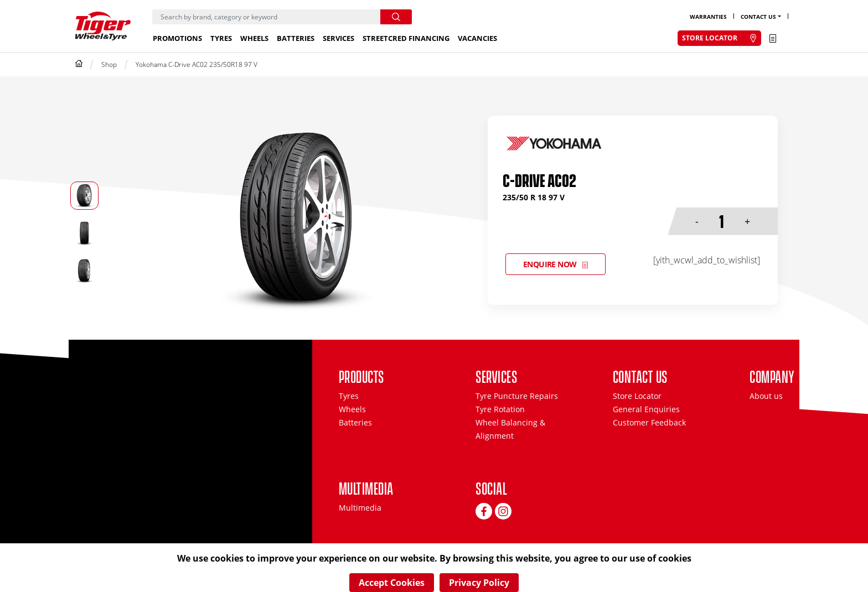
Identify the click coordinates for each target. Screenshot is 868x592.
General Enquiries (646, 409)
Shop (109, 64)
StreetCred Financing (406, 38)
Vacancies (477, 38)
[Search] (266, 17)
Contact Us (758, 17)
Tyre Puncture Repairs (517, 396)
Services (339, 38)
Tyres (221, 38)
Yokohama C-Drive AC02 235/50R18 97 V (197, 64)
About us (766, 396)
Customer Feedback (649, 422)
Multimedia (360, 508)
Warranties (708, 17)
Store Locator (637, 396)
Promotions (177, 38)
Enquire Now (550, 264)
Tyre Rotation (500, 409)
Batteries (296, 38)
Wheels (254, 38)
